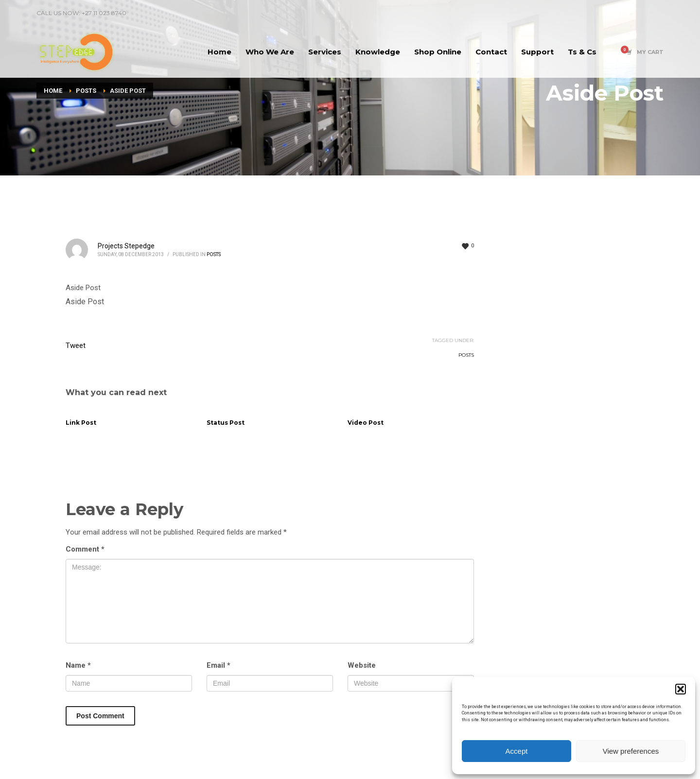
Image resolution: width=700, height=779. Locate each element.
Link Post (81, 423)
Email (219, 665)
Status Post (226, 423)
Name (78, 665)
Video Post (366, 423)
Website (362, 665)
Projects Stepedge (126, 246)
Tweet (76, 346)
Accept (517, 751)
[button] (681, 689)
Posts (214, 254)
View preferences (631, 751)
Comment (85, 549)
